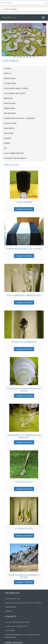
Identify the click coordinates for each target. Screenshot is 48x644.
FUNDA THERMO (24, 202)
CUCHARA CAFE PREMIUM (24, 342)
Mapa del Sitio (10, 607)
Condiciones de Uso (12, 599)
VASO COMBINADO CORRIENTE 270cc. (24, 295)
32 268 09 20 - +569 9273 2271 (16, 626)
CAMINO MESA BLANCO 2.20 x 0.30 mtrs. (24, 249)
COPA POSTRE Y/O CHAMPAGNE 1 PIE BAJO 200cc (24, 436)
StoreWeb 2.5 (9, 18)
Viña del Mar (10, 630)
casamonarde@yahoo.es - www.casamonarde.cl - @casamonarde (23, 636)
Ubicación (9, 611)
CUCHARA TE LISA (24, 482)
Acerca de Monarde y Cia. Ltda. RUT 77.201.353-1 (23, 603)
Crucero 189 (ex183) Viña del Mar (17, 622)
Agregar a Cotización (24, 209)
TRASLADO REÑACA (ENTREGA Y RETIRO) (24, 576)
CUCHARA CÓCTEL (24, 528)
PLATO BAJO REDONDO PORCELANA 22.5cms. (24, 390)
